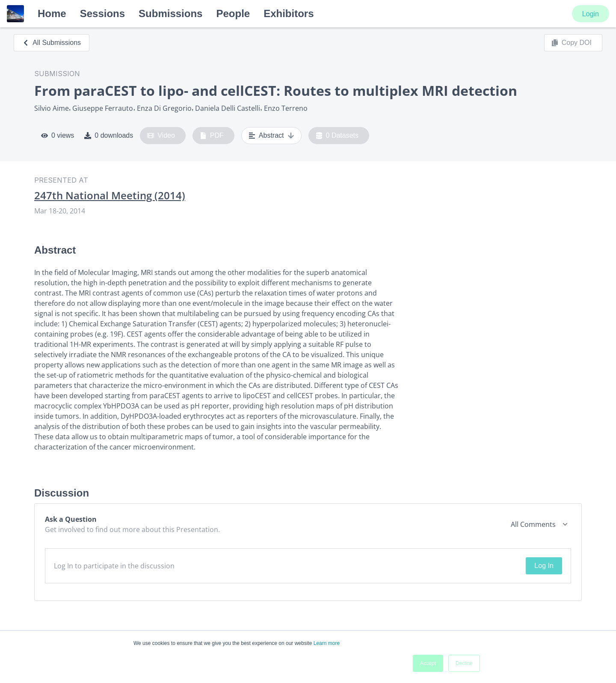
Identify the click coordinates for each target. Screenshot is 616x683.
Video (161, 136)
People (233, 13)
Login (591, 14)
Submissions (170, 13)
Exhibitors (289, 13)
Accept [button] (428, 663)
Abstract (271, 136)
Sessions (102, 13)
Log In (544, 566)
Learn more (327, 643)
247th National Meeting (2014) (110, 195)
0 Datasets (337, 136)
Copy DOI (572, 43)
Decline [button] (464, 663)
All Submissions (52, 43)
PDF (212, 136)
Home (52, 13)
